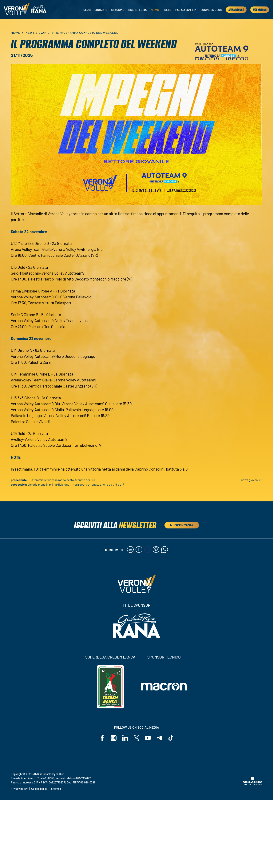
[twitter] (147, 550)
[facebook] (139, 550)
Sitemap (56, 789)
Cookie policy (39, 789)
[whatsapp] (165, 550)
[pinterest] (156, 550)
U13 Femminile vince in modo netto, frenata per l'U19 (62, 480)
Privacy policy (19, 789)
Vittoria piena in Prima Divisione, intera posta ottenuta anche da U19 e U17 (76, 484)
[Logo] (17, 10)
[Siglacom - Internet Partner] (253, 784)
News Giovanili (38, 32)
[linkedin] (130, 550)
